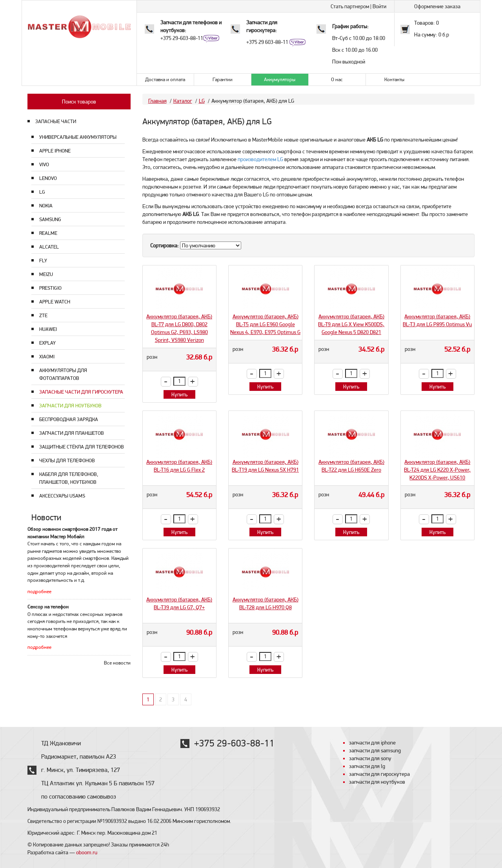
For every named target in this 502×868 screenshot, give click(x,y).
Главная (157, 101)
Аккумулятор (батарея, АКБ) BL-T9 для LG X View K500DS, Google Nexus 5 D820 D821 (351, 324)
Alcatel (49, 247)
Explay (47, 343)
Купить (179, 394)
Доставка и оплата (165, 79)
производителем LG (260, 159)
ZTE (43, 315)
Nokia (46, 206)
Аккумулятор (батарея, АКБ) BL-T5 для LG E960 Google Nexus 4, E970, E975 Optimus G (265, 324)
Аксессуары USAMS (62, 496)
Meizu (46, 274)
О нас (337, 79)
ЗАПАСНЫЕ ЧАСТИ (56, 121)
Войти (379, 6)
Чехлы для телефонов (67, 460)
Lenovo (48, 178)
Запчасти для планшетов (72, 433)
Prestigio (50, 288)
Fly (43, 261)
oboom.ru (87, 852)
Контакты (394, 79)
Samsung (50, 219)
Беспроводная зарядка (69, 419)
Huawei (48, 329)
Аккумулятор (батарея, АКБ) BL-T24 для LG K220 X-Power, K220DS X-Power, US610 (437, 470)
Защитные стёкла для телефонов (82, 447)
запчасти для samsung (375, 750)
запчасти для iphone (372, 743)
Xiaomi (47, 357)
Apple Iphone (55, 151)
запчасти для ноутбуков (377, 782)
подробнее (39, 591)
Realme (48, 233)
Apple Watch (55, 302)
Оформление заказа (437, 6)
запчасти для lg (367, 766)
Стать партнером (350, 6)
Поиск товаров (79, 102)
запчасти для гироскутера (379, 774)
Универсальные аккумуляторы (78, 137)
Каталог (183, 101)
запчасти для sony (370, 758)
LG (42, 192)
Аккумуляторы (280, 79)
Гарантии (223, 79)
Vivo (44, 164)
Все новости (117, 663)
